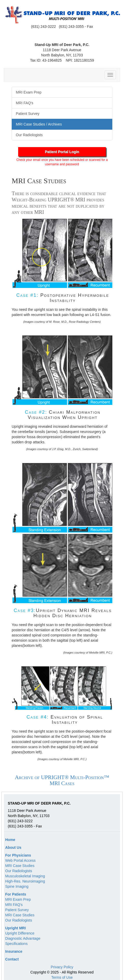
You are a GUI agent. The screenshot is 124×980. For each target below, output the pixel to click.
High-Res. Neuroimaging (25, 881)
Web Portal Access (20, 860)
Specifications (16, 944)
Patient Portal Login (62, 152)
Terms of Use (62, 977)
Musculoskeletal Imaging (25, 876)
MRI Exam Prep (18, 899)
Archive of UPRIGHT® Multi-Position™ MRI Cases (62, 780)
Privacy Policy (62, 967)
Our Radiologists (19, 871)
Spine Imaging (17, 886)
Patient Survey (17, 910)
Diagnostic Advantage (23, 938)
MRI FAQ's (14, 905)
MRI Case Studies (20, 866)
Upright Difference (20, 933)
